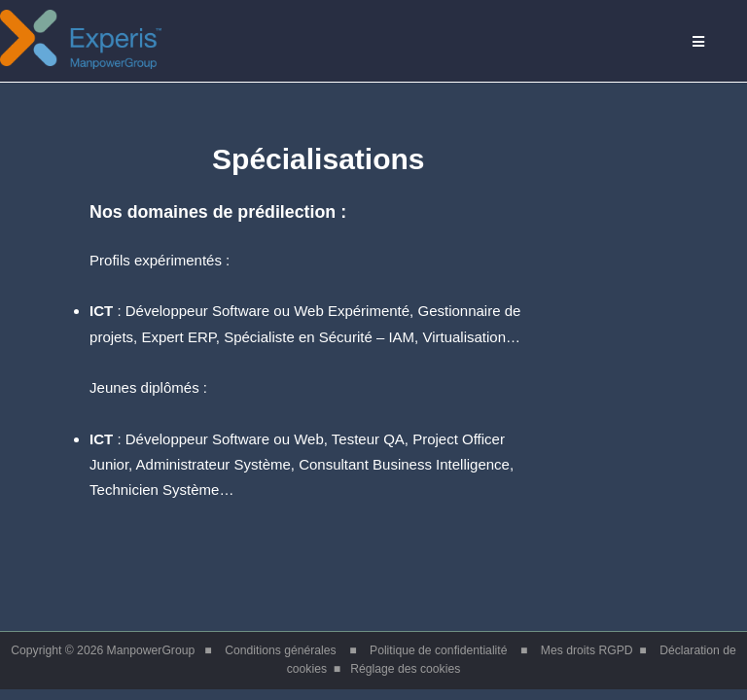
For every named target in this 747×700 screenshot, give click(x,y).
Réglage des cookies (405, 669)
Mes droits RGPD (587, 650)
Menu (711, 42)
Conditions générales (280, 650)
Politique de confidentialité (438, 650)
